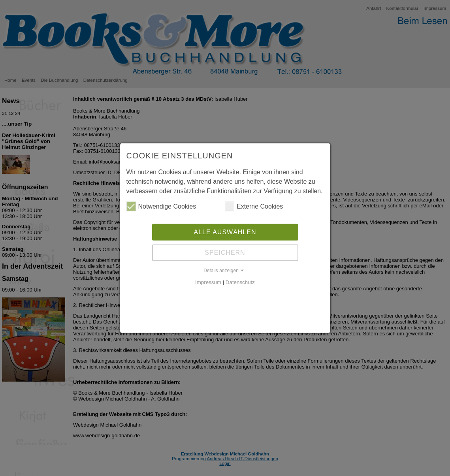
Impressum (208, 281)
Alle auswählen (225, 231)
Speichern (225, 252)
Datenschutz (240, 281)
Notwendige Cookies (161, 206)
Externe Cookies (254, 206)
